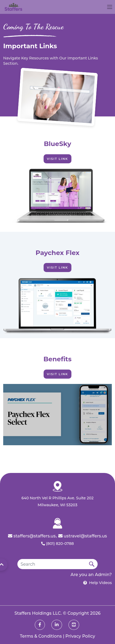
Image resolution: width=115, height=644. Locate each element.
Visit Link (57, 159)
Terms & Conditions (41, 636)
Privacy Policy (80, 636)
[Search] (52, 564)
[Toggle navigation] (110, 7)
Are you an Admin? (91, 575)
